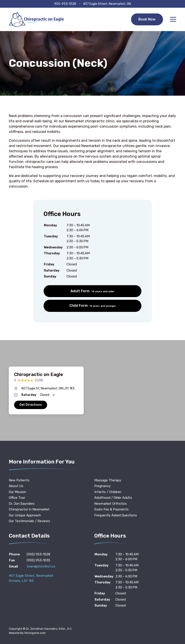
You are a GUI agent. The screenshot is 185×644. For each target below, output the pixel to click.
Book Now (147, 19)
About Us (16, 486)
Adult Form (92, 291)
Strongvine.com (35, 633)
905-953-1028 (65, 4)
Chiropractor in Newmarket (29, 509)
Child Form (93, 306)
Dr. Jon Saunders (22, 504)
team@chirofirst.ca (41, 566)
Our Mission (18, 492)
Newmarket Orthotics (111, 504)
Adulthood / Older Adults (113, 498)
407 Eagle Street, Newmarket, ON (107, 4)
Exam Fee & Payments (111, 509)
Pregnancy (102, 486)
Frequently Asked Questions (116, 515)
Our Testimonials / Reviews (29, 521)
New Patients (19, 480)
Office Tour (17, 498)
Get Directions (31, 405)
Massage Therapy (108, 480)
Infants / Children (108, 492)
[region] (92, 391)
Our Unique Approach (25, 515)
